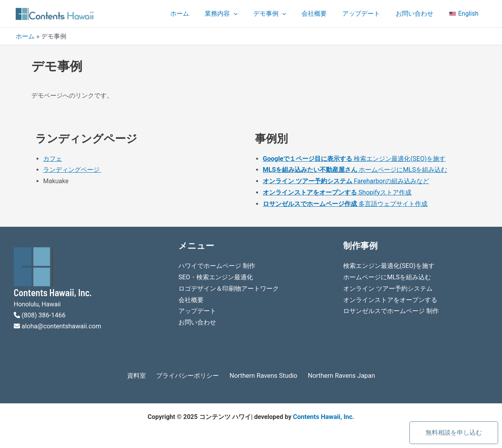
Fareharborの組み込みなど (345, 180)
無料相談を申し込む (454, 433)
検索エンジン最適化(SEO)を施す (354, 158)
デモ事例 (284, 14)
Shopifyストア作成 (337, 191)
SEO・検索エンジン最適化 (216, 275)
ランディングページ (72, 169)
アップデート (369, 14)
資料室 (144, 373)
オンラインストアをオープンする (390, 297)
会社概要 (325, 14)
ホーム (200, 14)
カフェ (53, 158)
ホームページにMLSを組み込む (355, 169)
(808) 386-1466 (43, 313)
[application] (251, 14)
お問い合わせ (419, 14)
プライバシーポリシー (191, 373)
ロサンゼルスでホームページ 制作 (391, 308)
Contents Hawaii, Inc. (324, 414)
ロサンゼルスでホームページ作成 (310, 202)
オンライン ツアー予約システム (388, 286)
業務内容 (238, 14)
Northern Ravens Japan (334, 373)
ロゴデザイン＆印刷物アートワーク (229, 286)
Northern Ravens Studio (262, 373)
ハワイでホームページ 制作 (217, 264)
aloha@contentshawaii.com (60, 324)
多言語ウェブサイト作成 (392, 202)
